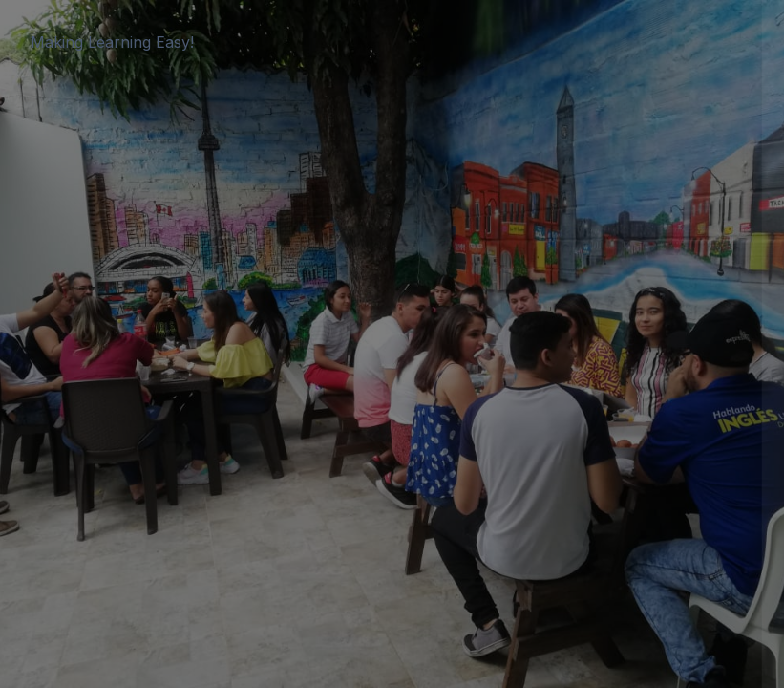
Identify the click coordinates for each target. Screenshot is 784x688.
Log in (583, 458)
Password (445, 318)
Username (446, 226)
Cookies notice (583, 534)
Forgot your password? (687, 405)
